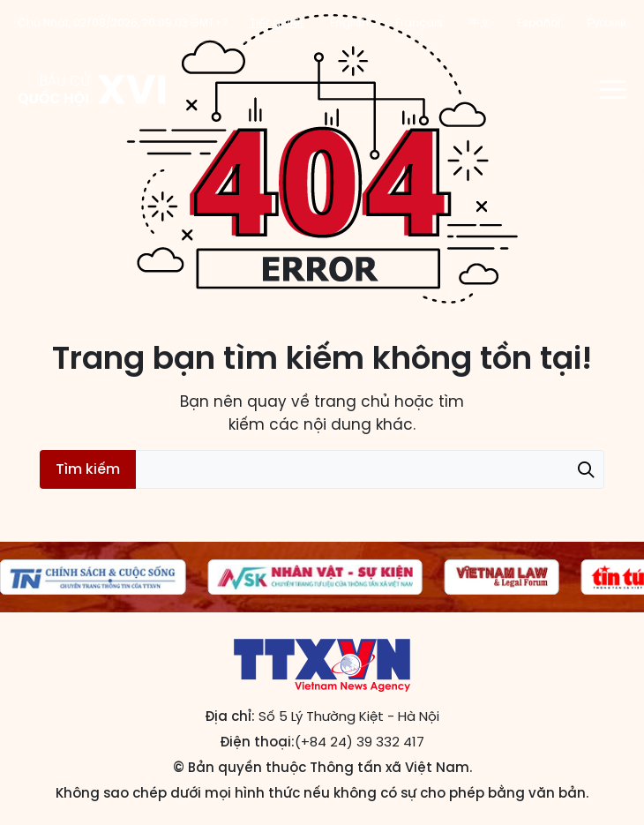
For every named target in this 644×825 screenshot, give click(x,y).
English (349, 22)
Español (539, 22)
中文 (480, 22)
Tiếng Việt (277, 22)
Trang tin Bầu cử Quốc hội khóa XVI (93, 89)
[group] (315, 577)
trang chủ (352, 401)
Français (419, 22)
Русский (607, 22)
